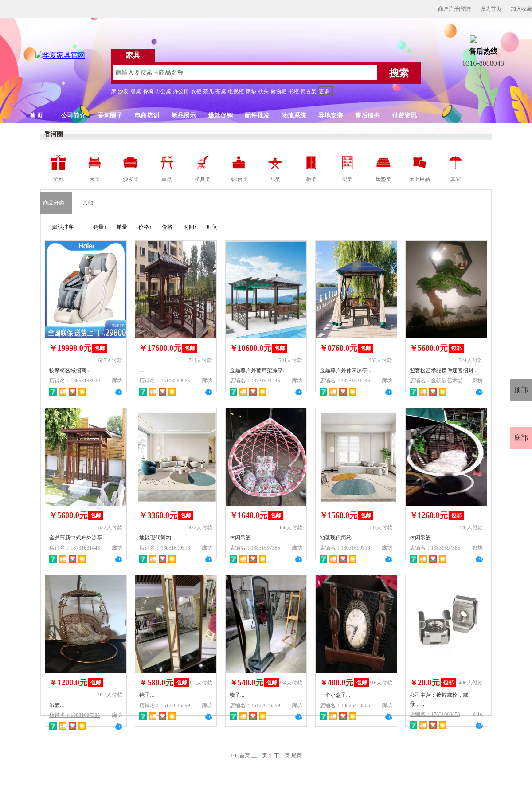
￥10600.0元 (251, 348)
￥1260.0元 (429, 515)
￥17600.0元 (160, 348)
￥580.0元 (156, 683)
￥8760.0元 (339, 348)
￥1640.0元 (249, 515)
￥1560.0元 (339, 515)
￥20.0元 (425, 683)
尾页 (297, 755)
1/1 (234, 755)
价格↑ (145, 227)
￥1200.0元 (68, 683)
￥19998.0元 (70, 348)
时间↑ (190, 227)
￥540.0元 (247, 683)
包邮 (100, 348)
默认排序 (63, 227)
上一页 (259, 755)
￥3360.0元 (158, 515)
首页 (245, 755)
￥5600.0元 (429, 348)
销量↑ (100, 227)
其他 (88, 203)
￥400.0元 (337, 683)
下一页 (282, 755)
